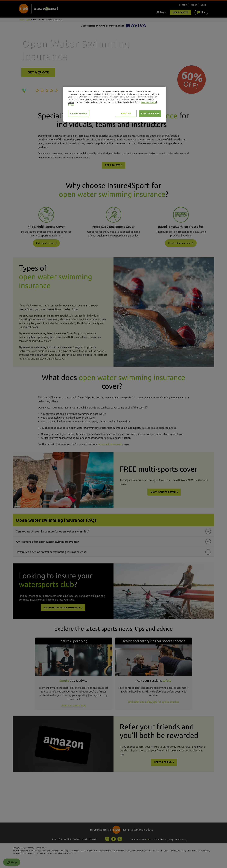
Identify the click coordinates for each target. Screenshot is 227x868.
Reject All (126, 113)
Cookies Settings (79, 113)
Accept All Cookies (150, 113)
